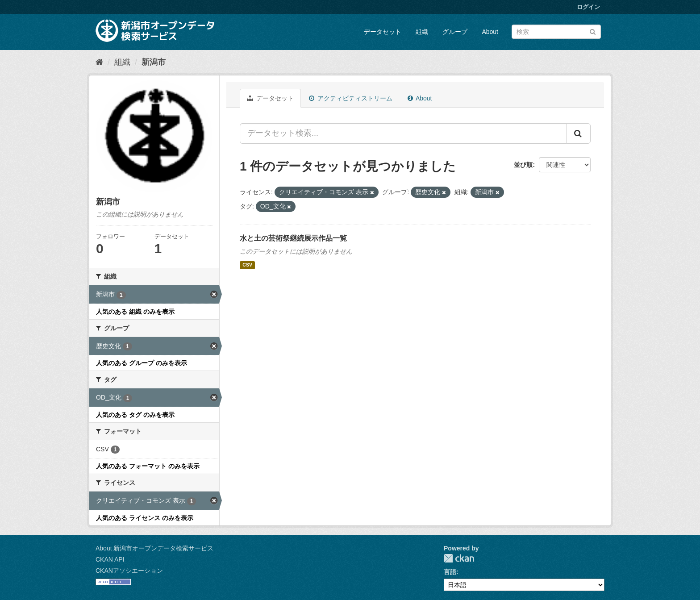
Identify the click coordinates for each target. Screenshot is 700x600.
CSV (247, 265)
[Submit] (593, 31)
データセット (383, 32)
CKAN (459, 558)
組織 (422, 32)
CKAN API (110, 559)
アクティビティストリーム (351, 98)
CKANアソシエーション (129, 571)
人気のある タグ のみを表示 (135, 415)
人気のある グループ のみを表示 (142, 363)
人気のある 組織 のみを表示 (135, 312)
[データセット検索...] (403, 133)
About (490, 32)
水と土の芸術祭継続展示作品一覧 (293, 238)
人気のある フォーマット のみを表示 (148, 466)
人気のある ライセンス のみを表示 (145, 518)
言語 (450, 572)
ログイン (588, 7)
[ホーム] (99, 62)
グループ (455, 32)
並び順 (523, 165)
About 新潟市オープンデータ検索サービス (154, 548)
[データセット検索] (556, 32)
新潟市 (154, 62)
